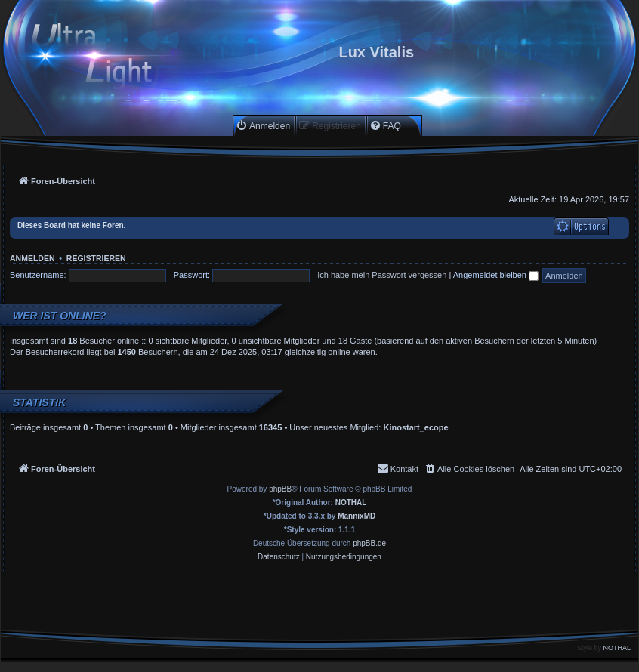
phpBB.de (369, 543)
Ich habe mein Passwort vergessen (382, 275)
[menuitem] (263, 126)
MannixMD (357, 516)
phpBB (280, 489)
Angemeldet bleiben (496, 275)
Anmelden (32, 258)
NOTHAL (351, 502)
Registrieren (96, 258)
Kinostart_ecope (415, 427)
